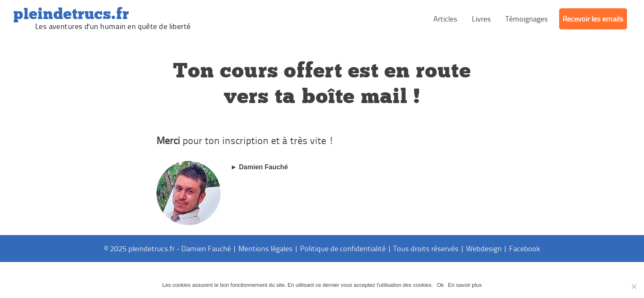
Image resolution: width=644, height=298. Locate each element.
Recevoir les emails (593, 19)
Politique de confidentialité (343, 248)
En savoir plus (465, 285)
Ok (441, 285)
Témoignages (527, 19)
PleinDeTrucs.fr (71, 14)
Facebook (525, 248)
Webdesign (484, 248)
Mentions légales (266, 248)
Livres (481, 19)
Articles (445, 19)
